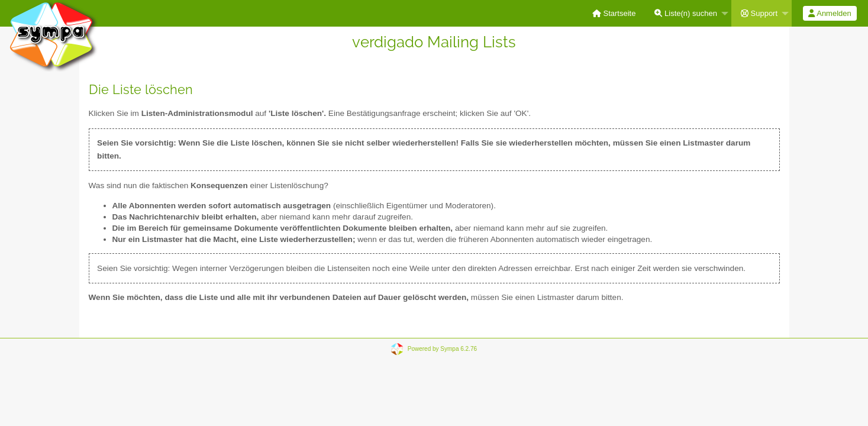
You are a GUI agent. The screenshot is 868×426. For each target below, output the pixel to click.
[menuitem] (614, 13)
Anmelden (830, 13)
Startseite (614, 13)
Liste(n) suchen (686, 13)
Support (759, 13)
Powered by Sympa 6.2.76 (442, 349)
